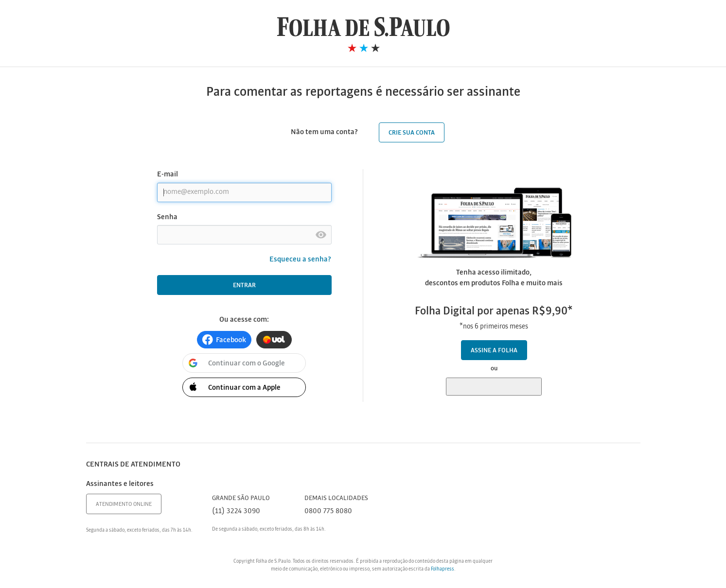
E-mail (168, 174)
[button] (224, 340)
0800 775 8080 (328, 511)
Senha (167, 217)
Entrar (244, 285)
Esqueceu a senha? (301, 259)
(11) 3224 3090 (236, 511)
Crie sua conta (412, 133)
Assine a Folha (494, 351)
